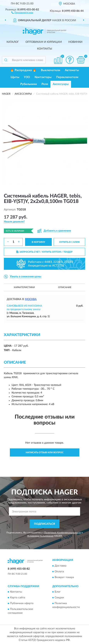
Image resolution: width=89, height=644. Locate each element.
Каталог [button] (13, 42)
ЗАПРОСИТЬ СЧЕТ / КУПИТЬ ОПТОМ (44, 252)
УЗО (27, 77)
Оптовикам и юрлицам (44, 42)
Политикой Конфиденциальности (63, 533)
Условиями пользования (40, 536)
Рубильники (29, 84)
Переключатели (67, 77)
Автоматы (72, 70)
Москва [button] (31, 299)
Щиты (15, 77)
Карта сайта (18, 598)
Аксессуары (61, 84)
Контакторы (43, 77)
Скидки (59, 598)
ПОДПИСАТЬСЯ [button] (44, 524)
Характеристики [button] (24, 287)
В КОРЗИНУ (38, 242)
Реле (45, 84)
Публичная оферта (22, 604)
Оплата (59, 572)
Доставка (61, 566)
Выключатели (51, 70)
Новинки (75, 42)
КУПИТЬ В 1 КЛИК (70, 242)
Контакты (45, 49)
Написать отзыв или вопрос (45, 452)
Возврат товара (64, 577)
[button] (22, 12)
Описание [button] (65, 287)
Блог (58, 592)
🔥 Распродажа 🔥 (23, 70)
